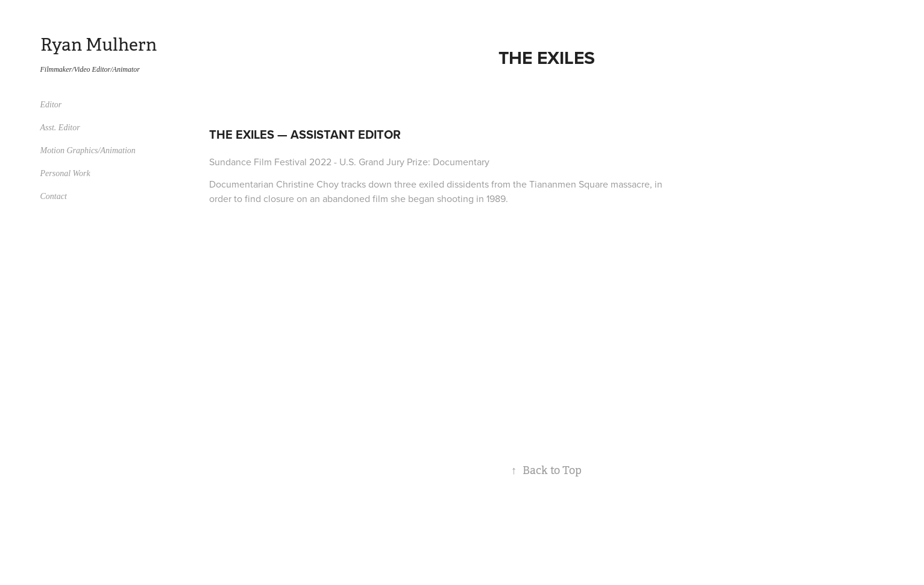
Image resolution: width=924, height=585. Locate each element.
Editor (51, 105)
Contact (54, 196)
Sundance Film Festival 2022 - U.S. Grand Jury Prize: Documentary (349, 162)
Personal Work (65, 173)
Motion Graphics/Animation (88, 150)
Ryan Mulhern (99, 45)
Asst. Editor (60, 128)
